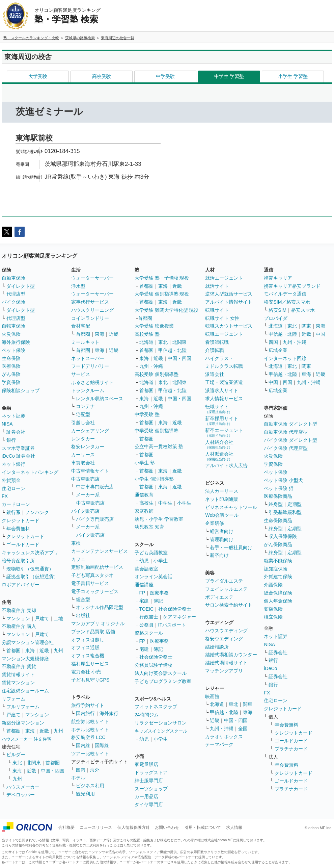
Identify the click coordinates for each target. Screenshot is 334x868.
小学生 (184, 503)
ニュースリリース (96, 827)
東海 (30, 650)
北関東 (34, 763)
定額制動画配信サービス (97, 567)
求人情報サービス (224, 399)
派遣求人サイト (222, 390)
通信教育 (144, 495)
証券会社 (16, 432)
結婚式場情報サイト (226, 663)
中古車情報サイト (90, 471)
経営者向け (222, 531)
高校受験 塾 (147, 334)
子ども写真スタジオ (92, 575)
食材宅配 (81, 326)
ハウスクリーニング (92, 310)
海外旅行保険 (16, 342)
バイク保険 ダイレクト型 (290, 440)
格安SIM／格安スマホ (287, 302)
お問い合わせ (167, 827)
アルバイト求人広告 (226, 465)
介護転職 (215, 350)
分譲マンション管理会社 (28, 642)
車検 (76, 543)
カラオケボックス (224, 737)
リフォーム (13, 699)
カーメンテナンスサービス (100, 551)
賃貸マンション (18, 683)
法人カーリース (222, 491)
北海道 (146, 342)
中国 (321, 334)
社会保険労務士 (175, 609)
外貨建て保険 (278, 577)
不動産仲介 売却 (19, 610)
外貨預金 (11, 480)
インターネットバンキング (30, 472)
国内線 (83, 745)
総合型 (83, 599)
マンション (18, 618)
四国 (273, 342)
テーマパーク (219, 744)
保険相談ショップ (21, 390)
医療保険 (11, 366)
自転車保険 (13, 326)
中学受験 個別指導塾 (157, 431)
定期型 (295, 504)
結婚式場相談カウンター (231, 655)
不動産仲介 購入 (19, 626)
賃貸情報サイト (18, 674)
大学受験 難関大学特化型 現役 (167, 310)
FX (5, 496)
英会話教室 (146, 569)
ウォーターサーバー (92, 278)
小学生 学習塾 (293, 76)
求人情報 (234, 827)
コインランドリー (90, 318)
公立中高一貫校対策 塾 (159, 446)
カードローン (16, 504)
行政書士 (149, 617)
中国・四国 (53, 771)
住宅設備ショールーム (25, 691)
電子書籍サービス (90, 583)
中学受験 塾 (147, 414)
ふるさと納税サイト (92, 382)
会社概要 (66, 827)
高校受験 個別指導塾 (157, 374)
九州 (58, 650)
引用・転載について (203, 827)
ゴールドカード (23, 544)
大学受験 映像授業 (154, 326)
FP (142, 593)
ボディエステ (219, 597)
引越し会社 (83, 423)
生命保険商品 (278, 520)
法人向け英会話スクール (161, 673)
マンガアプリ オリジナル (98, 623)
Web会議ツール (222, 515)
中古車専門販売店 (95, 487)
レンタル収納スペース (100, 399)
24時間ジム (147, 715)
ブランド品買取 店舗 (93, 632)
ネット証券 (13, 416)
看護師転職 (217, 342)
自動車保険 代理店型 (286, 432)
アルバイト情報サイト (229, 302)
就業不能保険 (278, 561)
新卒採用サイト (222, 421)
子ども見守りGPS (90, 680)
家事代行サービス (90, 302)
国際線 (102, 745)
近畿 (44, 650)
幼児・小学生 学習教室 (159, 519)
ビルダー (16, 755)
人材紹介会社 (219, 444)
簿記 (158, 601)
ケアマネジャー (179, 617)
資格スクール (149, 633)
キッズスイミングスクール (161, 731)
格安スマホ (303, 310)
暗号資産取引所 (18, 561)
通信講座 (144, 585)
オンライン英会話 (154, 577)
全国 (243, 729)
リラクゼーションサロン (161, 723)
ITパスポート (172, 625)
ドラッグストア (151, 772)
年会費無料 (18, 529)
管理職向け (222, 539)
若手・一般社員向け (231, 547)
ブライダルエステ (224, 581)
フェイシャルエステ (226, 589)
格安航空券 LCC (88, 737)
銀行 (11, 440)
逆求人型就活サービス (229, 294)
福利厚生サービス (90, 664)
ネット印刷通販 (222, 499)
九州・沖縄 (151, 366)
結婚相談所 (217, 647)
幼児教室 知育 (149, 527)
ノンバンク (37, 512)
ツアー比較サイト (90, 754)
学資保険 (11, 382)
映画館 (212, 696)
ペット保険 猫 (279, 488)
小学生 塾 (145, 463)
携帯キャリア (278, 278)
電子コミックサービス (95, 591)
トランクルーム (88, 390)
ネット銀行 (13, 464)
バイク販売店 (85, 511)
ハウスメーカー (23, 787)
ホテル (78, 777)
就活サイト (217, 286)
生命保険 (11, 358)
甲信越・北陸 (172, 350)
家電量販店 (146, 764)
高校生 (146, 503)
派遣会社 (215, 374)
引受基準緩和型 (285, 512)
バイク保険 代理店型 (286, 448)
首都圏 (13, 650)
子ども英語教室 (151, 553)
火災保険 (11, 334)
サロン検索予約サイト (229, 605)
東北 (17, 763)
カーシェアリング (90, 431)
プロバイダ (276, 318)
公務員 (146, 625)
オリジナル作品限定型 (100, 607)
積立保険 (273, 617)
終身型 (276, 504)
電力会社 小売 (86, 672)
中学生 (165, 503)
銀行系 (13, 512)
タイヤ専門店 (149, 805)
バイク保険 (13, 302)
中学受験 (165, 76)
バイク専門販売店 (95, 519)
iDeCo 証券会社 (18, 456)
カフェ (78, 559)
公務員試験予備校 (154, 665)
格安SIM (277, 310)
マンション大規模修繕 (25, 659)
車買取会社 (83, 463)
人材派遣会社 (219, 456)
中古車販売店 (85, 479)
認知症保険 (276, 569)
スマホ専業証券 (18, 448)
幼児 (144, 561)
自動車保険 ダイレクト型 (290, 424)
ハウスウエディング (226, 631)
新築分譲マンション (23, 723)
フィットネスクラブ (156, 707)
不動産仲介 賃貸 (19, 666)
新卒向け (219, 555)
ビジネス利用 (90, 786)
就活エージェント (224, 278)
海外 (95, 770)
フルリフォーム (23, 707)
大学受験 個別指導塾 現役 (162, 294)
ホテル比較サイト (90, 730)
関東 (248, 704)
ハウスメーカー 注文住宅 (26, 739)
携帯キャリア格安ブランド (292, 286)
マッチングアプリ (224, 671)
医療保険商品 (278, 496)
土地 (58, 618)
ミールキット (85, 342)
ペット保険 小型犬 (283, 480)
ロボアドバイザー (21, 585)
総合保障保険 (278, 593)
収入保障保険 (283, 536)
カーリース (83, 455)
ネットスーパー (88, 358)
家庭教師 (144, 511)
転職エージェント (224, 334)
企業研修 (215, 523)
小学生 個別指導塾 (154, 479)
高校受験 (102, 76)
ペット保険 (13, 350)
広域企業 (278, 350)
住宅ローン (13, 488)
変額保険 (273, 609)
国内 (81, 770)
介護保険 (273, 585)
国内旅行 (85, 713)
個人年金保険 (278, 601)
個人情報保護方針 (134, 827)
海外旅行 (109, 713)
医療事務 (159, 593)
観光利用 (85, 794)
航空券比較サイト (90, 721)
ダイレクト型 (21, 286)
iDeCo (270, 668)
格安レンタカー (88, 446)
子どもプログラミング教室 (163, 681)
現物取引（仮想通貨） (30, 569)
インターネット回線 (285, 358)
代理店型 (16, 294)
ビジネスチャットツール (231, 507)
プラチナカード (291, 749)
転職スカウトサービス (229, 326)
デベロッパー (21, 795)
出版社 (83, 615)
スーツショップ (151, 789)
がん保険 (11, 374)
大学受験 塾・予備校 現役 (162, 278)
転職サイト (217, 310)
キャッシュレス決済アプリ (30, 553)
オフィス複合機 (88, 656)
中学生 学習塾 (229, 76)
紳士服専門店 (149, 781)
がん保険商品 (278, 544)
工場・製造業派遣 (224, 382)
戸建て (42, 618)
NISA (7, 424)
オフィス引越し (88, 640)
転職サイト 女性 (222, 318)
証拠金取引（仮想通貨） (32, 577)
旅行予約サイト (88, 705)
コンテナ (85, 406)
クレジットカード (21, 520)
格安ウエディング (224, 639)
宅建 (144, 601)
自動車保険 (13, 278)
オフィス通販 (85, 647)
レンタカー (83, 439)
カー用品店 (146, 796)
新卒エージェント (224, 432)
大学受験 (38, 76)
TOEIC (147, 609)
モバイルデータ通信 (285, 294)
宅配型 (83, 414)
